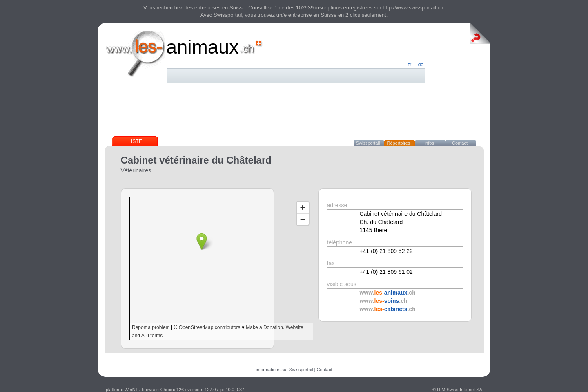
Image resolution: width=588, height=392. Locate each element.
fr (410, 65)
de (421, 65)
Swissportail (368, 143)
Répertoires (399, 143)
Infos (429, 143)
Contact (460, 143)
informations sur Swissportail (285, 370)
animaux (203, 47)
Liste (135, 141)
